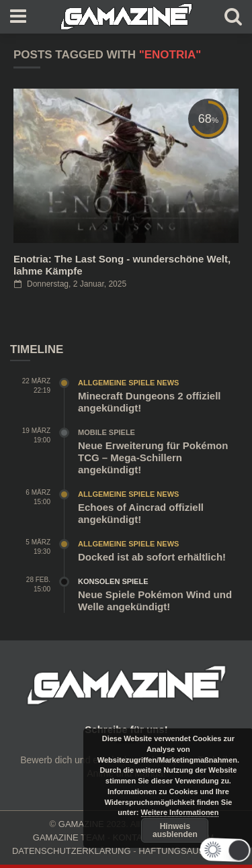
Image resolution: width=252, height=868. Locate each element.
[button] (220, 850)
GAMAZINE (81, 824)
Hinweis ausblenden (175, 830)
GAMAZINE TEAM (69, 837)
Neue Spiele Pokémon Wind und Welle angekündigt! (155, 600)
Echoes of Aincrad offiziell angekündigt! (141, 513)
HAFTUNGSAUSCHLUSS (189, 851)
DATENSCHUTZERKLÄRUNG (72, 851)
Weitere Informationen (180, 812)
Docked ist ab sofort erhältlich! (152, 557)
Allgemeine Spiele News (128, 383)
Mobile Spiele (107, 432)
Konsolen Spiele (113, 581)
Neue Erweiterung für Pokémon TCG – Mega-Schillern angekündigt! (153, 457)
